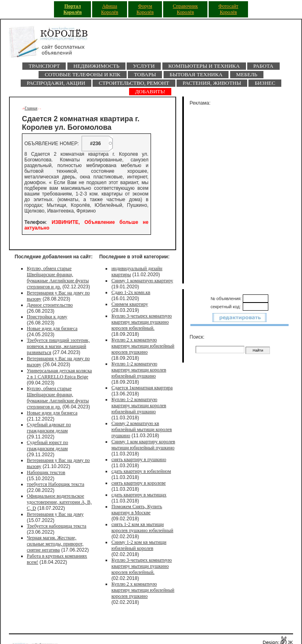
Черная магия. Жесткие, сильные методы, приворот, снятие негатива (55, 544)
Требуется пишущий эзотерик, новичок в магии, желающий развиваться (58, 346)
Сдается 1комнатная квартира (142, 388)
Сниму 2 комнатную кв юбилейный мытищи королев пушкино (141, 429)
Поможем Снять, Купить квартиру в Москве (137, 510)
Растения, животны (212, 83)
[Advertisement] (244, 193)
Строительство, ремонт (134, 83)
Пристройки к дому (47, 317)
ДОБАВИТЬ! (150, 91)
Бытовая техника (196, 74)
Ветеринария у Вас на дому (55, 514)
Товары (145, 74)
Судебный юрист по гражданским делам (47, 445)
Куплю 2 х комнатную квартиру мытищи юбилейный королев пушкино (143, 346)
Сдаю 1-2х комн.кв (131, 292)
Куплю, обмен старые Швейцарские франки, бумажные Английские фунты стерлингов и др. (58, 278)
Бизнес (265, 83)
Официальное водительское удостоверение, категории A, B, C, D (59, 502)
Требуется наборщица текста (57, 526)
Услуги (144, 66)
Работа (263, 66)
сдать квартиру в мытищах (139, 495)
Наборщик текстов (46, 472)
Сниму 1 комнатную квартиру (142, 281)
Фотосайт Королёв (228, 9)
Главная (31, 108)
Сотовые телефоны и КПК (83, 74)
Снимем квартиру (129, 304)
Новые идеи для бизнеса (52, 328)
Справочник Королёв (186, 9)
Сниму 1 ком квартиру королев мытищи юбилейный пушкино (143, 445)
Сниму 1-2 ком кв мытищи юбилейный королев (139, 545)
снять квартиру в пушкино (139, 459)
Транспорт (44, 66)
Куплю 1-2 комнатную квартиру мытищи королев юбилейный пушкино (139, 370)
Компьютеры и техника (204, 66)
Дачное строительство (50, 305)
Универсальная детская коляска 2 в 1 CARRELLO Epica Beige (59, 374)
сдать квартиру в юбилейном (141, 471)
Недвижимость (96, 66)
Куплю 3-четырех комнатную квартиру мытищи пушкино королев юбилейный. (141, 322)
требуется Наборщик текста (56, 484)
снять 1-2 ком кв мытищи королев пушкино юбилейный (142, 527)
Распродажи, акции (56, 83)
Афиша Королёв (110, 9)
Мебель (247, 74)
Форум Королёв (145, 9)
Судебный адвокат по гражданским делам (49, 428)
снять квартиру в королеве (138, 483)
